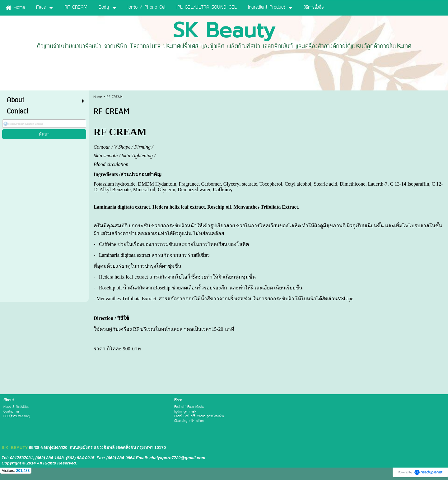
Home (98, 97)
